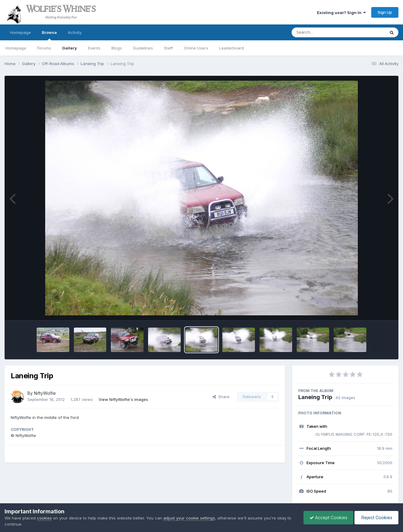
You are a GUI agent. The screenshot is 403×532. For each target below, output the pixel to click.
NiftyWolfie (45, 393)
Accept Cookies (327, 517)
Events (94, 48)
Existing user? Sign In (341, 13)
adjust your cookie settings (189, 518)
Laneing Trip (315, 397)
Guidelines (143, 48)
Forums (44, 48)
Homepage (20, 32)
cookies (44, 518)
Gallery (69, 48)
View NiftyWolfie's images (123, 399)
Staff (168, 48)
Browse (49, 35)
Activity (75, 32)
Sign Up (385, 12)
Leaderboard (232, 48)
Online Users (196, 48)
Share (221, 397)
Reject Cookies (376, 517)
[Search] (322, 32)
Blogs (117, 48)
